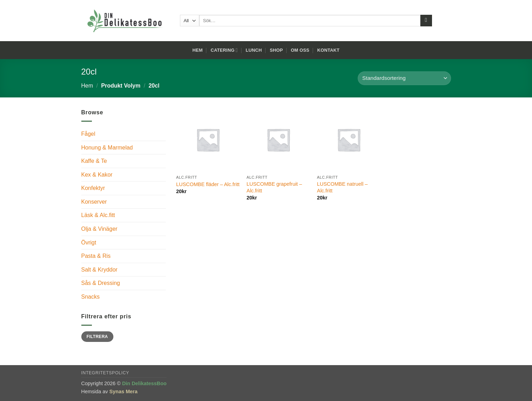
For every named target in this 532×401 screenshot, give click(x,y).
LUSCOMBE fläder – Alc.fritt (208, 184)
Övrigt (89, 243)
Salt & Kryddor (99, 270)
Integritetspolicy (105, 373)
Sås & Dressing (101, 283)
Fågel (88, 134)
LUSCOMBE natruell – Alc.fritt (342, 187)
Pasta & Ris (96, 256)
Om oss (300, 50)
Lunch (254, 50)
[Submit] (426, 21)
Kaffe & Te (94, 161)
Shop (276, 50)
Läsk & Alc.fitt (98, 215)
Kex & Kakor (97, 175)
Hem (198, 50)
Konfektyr (93, 188)
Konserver (94, 202)
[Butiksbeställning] (404, 78)
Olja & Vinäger (99, 229)
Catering (224, 50)
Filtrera (97, 337)
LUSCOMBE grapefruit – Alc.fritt (274, 187)
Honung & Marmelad (107, 148)
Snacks (90, 297)
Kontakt (328, 50)
